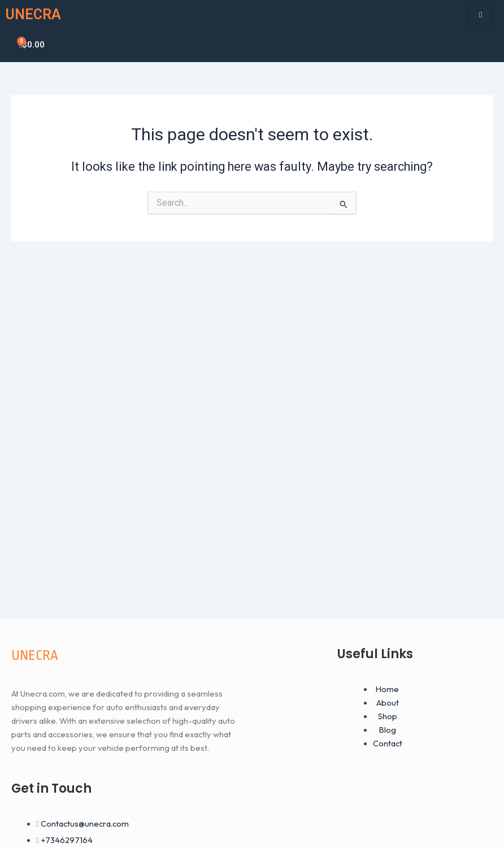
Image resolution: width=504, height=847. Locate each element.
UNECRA (33, 14)
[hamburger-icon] (481, 15)
